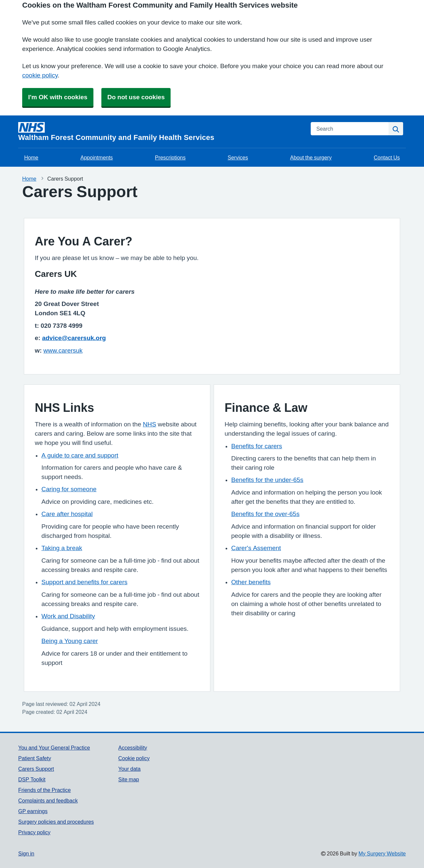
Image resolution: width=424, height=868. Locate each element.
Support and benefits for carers (84, 582)
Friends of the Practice (45, 790)
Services (238, 157)
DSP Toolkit (32, 779)
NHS (149, 424)
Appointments (97, 157)
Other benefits (251, 582)
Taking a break (62, 548)
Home (31, 157)
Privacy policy (34, 832)
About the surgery (311, 157)
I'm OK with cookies (58, 97)
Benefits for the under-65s (267, 480)
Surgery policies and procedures (56, 822)
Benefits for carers (257, 446)
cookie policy (40, 75)
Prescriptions (170, 157)
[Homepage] (160, 132)
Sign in (26, 853)
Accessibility (133, 748)
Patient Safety (35, 758)
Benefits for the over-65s (265, 514)
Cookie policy (134, 758)
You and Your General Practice (54, 748)
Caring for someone (69, 489)
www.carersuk (63, 350)
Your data (129, 769)
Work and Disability (68, 616)
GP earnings (33, 811)
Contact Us (387, 157)
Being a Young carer (70, 641)
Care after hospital (67, 514)
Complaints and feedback (48, 801)
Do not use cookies (136, 97)
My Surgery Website (382, 853)
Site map (129, 779)
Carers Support (36, 769)
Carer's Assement (256, 548)
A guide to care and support (80, 455)
